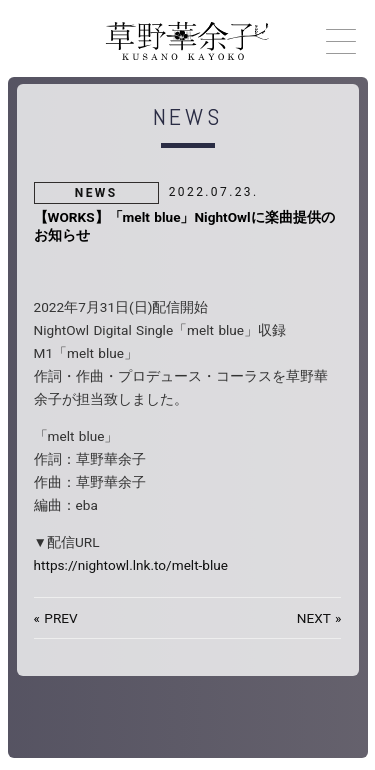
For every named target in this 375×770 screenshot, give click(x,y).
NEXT (314, 618)
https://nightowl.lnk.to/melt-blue (131, 565)
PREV (60, 618)
